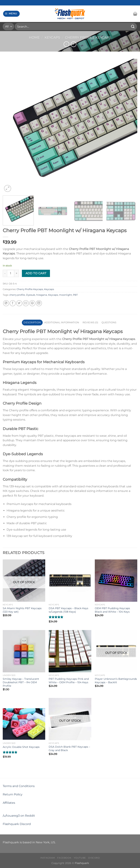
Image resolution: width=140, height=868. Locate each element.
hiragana (42, 295)
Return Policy (13, 794)
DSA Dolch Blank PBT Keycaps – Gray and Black (69, 748)
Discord (94, 858)
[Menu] (11, 14)
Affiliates (9, 803)
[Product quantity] (11, 273)
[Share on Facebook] (13, 303)
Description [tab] (32, 322)
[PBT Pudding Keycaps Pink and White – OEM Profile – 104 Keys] (70, 651)
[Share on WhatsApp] (6, 303)
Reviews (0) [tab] (90, 322)
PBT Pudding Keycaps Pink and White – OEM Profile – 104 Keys (69, 681)
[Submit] (133, 26)
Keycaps (52, 37)
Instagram (47, 858)
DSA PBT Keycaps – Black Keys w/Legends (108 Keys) (68, 610)
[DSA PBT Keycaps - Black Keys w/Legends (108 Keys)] (70, 581)
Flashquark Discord (17, 824)
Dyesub (31, 295)
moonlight (65, 295)
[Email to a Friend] (26, 303)
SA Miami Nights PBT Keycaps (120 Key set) (22, 610)
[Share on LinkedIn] (39, 303)
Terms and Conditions (19, 786)
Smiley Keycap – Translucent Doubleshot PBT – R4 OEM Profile (21, 682)
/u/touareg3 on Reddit (19, 816)
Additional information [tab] (62, 322)
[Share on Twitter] (19, 303)
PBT (75, 295)
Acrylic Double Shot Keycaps (21, 747)
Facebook (64, 858)
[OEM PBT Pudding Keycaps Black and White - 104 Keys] (116, 581)
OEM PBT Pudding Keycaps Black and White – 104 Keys (112, 610)
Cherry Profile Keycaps (88, 37)
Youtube (80, 858)
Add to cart (36, 273)
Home (34, 37)
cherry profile (17, 295)
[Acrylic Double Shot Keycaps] (24, 719)
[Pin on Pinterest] (32, 303)
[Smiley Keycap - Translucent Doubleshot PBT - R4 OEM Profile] (24, 651)
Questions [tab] (109, 322)
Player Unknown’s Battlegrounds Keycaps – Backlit (116, 681)
